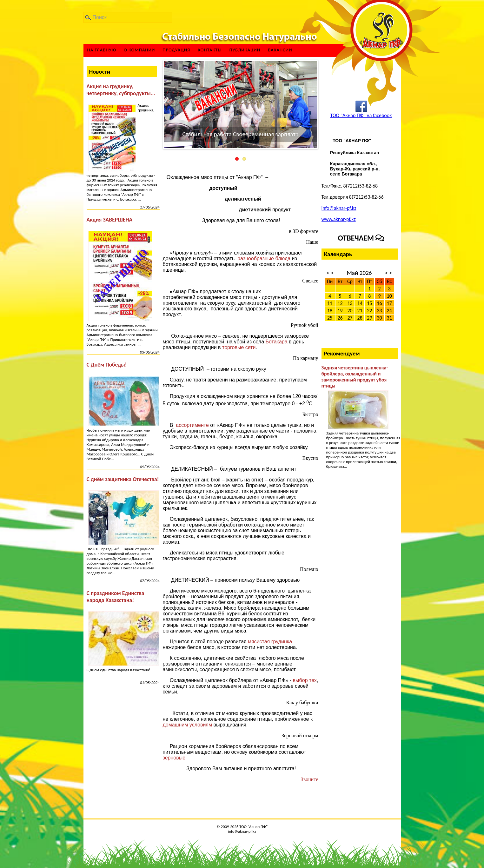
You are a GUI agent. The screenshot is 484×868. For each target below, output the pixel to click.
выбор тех (305, 680)
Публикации (245, 50)
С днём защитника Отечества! (123, 479)
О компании (139, 50)
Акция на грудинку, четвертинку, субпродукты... (121, 90)
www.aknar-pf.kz (339, 219)
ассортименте (193, 425)
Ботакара (276, 342)
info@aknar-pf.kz (339, 208)
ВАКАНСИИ (280, 50)
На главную (102, 50)
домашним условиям (188, 725)
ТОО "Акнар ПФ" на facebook (361, 115)
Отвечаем (361, 238)
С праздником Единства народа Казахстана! (116, 597)
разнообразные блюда (264, 258)
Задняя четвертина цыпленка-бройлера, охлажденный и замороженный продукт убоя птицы (355, 377)
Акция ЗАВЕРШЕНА (110, 220)
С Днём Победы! (107, 365)
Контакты (210, 50)
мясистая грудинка (271, 642)
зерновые (174, 758)
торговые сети (239, 347)
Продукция (176, 50)
